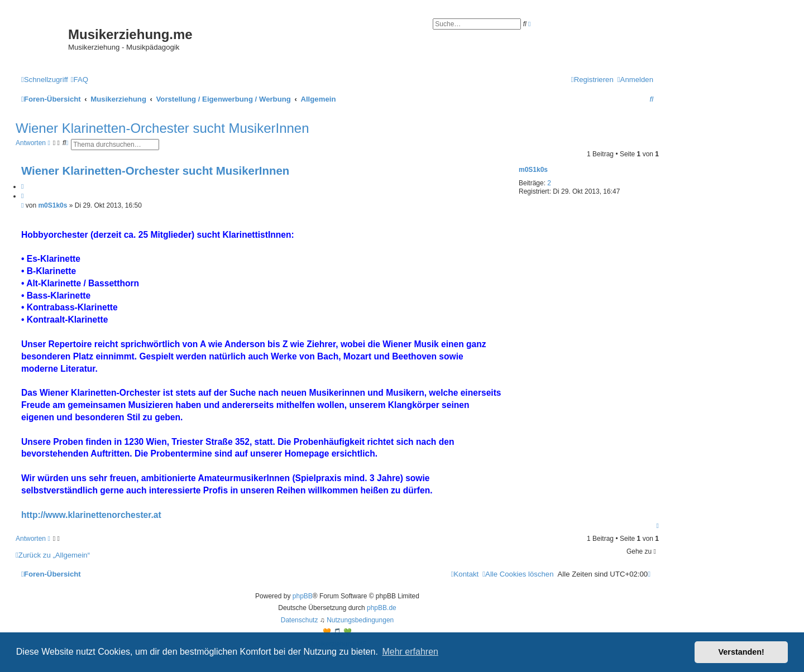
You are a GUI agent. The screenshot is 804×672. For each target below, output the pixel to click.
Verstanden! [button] (741, 652)
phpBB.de (382, 608)
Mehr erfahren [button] (410, 652)
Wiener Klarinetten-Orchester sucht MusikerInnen (162, 128)
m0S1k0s (533, 170)
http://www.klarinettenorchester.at (91, 515)
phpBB (303, 596)
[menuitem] (80, 80)
